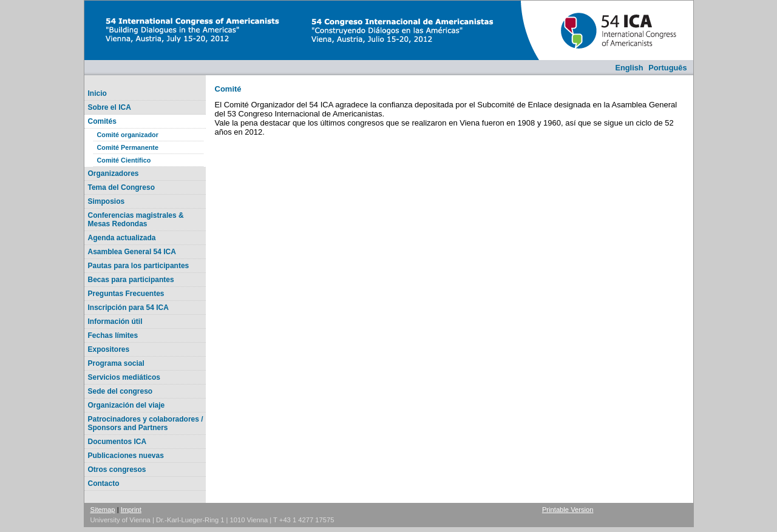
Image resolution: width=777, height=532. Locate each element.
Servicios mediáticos (124, 377)
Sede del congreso (120, 391)
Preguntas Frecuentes (126, 294)
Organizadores (114, 173)
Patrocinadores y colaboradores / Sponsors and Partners (146, 423)
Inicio (97, 93)
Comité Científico (124, 160)
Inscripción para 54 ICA (128, 308)
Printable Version (568, 510)
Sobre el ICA (110, 107)
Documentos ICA (117, 442)
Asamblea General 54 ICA (132, 252)
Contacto (104, 483)
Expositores (109, 349)
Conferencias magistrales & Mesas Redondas (136, 220)
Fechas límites (113, 335)
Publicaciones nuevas (126, 456)
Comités (102, 121)
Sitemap (103, 510)
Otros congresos (117, 470)
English (629, 68)
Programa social (116, 363)
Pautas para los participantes (139, 266)
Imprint (131, 510)
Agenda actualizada (122, 238)
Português (667, 68)
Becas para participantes (131, 280)
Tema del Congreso (121, 187)
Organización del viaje (127, 405)
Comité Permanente (128, 147)
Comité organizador (128, 135)
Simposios (107, 201)
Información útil (115, 322)
